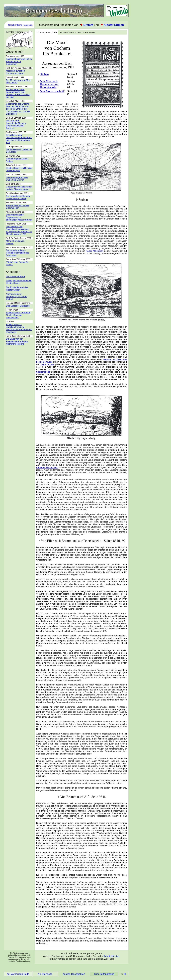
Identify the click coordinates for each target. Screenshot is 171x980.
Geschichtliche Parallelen (20, 25)
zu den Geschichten (74, 974)
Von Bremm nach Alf (52, 91)
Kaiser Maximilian (95, 251)
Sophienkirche (43, 372)
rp (125, 974)
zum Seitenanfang (104, 974)
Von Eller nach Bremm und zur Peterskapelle (49, 84)
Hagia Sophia (47, 364)
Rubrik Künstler (111, 956)
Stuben (45, 74)
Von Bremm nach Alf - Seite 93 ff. (83, 797)
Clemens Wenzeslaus (47, 467)
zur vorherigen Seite (18, 974)
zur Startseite (45, 974)
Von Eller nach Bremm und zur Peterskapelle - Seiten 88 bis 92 (83, 541)
